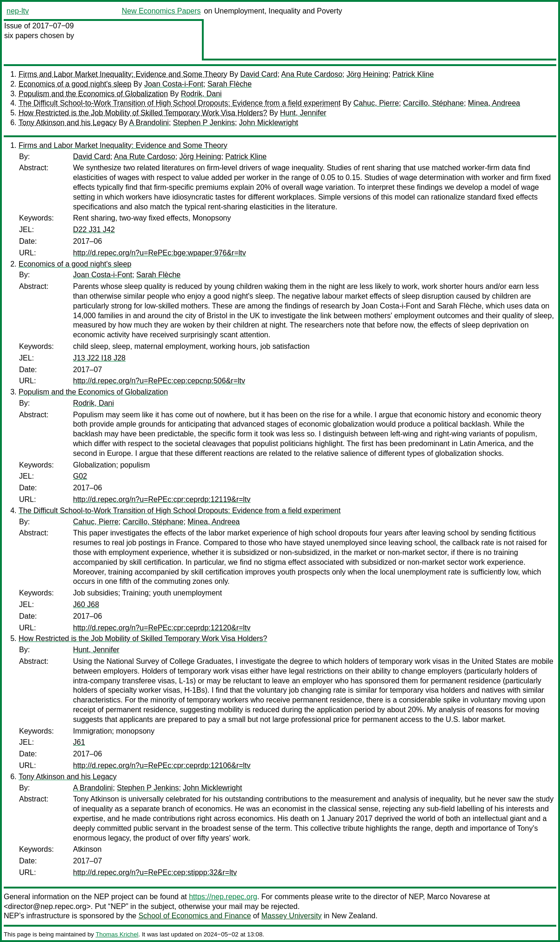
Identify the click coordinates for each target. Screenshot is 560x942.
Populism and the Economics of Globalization (93, 94)
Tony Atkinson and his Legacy (68, 123)
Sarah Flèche (230, 84)
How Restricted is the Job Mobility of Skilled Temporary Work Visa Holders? (143, 113)
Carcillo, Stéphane (433, 103)
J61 (79, 742)
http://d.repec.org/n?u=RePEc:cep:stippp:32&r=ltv (155, 872)
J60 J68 (86, 605)
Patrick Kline (413, 74)
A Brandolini (149, 123)
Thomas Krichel (117, 934)
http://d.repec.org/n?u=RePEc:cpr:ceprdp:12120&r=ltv (162, 628)
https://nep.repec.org (223, 897)
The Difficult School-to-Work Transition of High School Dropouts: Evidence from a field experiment (180, 103)
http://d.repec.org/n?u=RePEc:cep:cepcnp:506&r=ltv (159, 381)
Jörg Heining (367, 74)
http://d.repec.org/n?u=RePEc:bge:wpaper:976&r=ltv (160, 253)
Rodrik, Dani (201, 94)
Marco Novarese (454, 897)
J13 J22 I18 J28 (99, 358)
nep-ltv (18, 11)
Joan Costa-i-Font (174, 84)
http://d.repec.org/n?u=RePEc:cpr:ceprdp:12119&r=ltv (162, 499)
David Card (259, 74)
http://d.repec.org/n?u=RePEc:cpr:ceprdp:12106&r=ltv (162, 765)
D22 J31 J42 (94, 230)
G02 (80, 476)
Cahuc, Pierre (376, 103)
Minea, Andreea (494, 103)
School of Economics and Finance (195, 916)
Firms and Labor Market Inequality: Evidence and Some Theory (123, 74)
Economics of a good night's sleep (75, 84)
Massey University (292, 916)
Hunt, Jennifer (303, 113)
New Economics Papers (161, 11)
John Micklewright (269, 123)
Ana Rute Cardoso (312, 74)
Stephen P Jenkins (204, 123)
